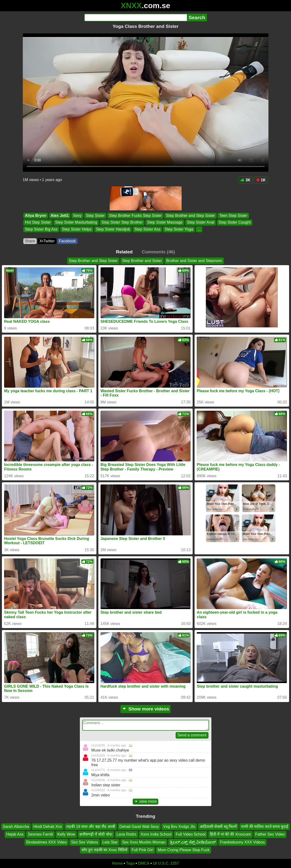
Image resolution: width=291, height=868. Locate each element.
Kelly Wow (66, 834)
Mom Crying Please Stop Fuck (184, 850)
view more (146, 801)
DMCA (144, 863)
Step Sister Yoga (179, 229)
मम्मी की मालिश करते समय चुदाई (265, 827)
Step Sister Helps (77, 229)
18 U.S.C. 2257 (166, 863)
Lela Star (110, 842)
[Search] (136, 18)
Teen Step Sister (233, 216)
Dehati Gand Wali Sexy (139, 827)
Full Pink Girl (143, 850)
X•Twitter (47, 241)
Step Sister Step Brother (122, 223)
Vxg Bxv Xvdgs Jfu (179, 827)
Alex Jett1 (59, 216)
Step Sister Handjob (113, 229)
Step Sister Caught (234, 223)
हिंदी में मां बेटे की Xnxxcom (230, 834)
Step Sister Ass (147, 229)
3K (246, 180)
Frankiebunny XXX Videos (242, 842)
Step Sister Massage (165, 223)
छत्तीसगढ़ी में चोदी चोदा (96, 834)
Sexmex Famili (40, 834)
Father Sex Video (270, 834)
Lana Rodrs (127, 834)
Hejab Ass (15, 834)
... (199, 229)
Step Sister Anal (200, 223)
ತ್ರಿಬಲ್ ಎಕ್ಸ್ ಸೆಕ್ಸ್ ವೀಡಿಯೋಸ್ (193, 842)
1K (261, 180)
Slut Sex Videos (85, 842)
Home (117, 863)
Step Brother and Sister (142, 261)
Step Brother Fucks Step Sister (135, 216)
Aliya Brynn (36, 216)
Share (30, 241)
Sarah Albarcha (16, 827)
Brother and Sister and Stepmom (194, 261)
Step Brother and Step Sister (190, 216)
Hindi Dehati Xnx (48, 827)
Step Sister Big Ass (41, 229)
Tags (130, 863)
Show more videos (145, 709)
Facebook (67, 241)
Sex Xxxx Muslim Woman (144, 842)
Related (124, 252)
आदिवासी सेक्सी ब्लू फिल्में (218, 827)
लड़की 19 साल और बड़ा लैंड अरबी (91, 827)
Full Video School (190, 834)
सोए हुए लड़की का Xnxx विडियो (104, 850)
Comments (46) (158, 252)
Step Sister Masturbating (76, 223)
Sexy (77, 216)
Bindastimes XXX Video (46, 842)
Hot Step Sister (38, 223)
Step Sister (95, 216)
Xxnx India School (156, 834)
